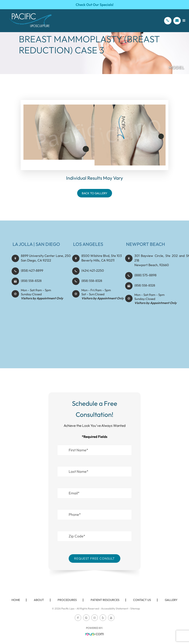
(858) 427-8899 (31, 277)
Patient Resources (105, 600)
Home (16, 600)
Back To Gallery (95, 193)
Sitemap (135, 609)
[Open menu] (184, 20)
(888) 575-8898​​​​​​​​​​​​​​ (145, 277)
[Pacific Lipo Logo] (30, 21)
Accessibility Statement (115, 609)
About (39, 600)
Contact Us (142, 600)
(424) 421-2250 (92, 277)
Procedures (67, 600)
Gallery (171, 600)
